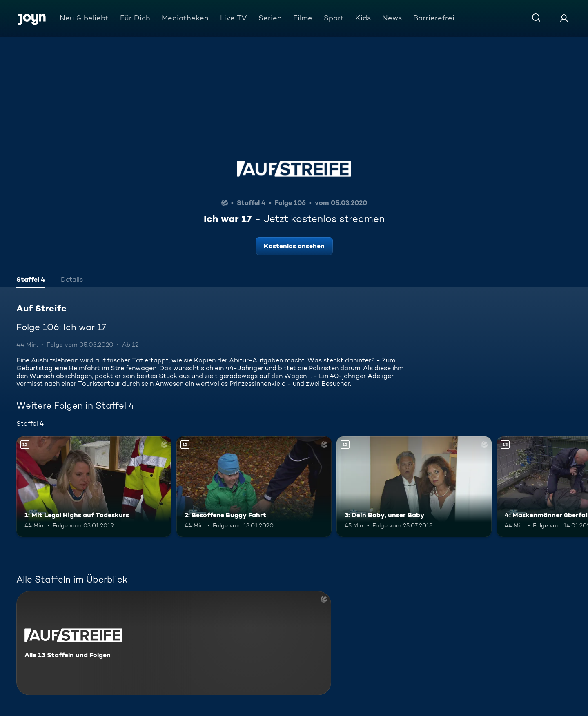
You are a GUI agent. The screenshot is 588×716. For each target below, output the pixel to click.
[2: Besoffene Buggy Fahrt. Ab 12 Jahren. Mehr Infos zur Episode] (254, 487)
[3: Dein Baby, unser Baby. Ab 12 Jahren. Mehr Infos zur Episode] (414, 487)
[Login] (564, 18)
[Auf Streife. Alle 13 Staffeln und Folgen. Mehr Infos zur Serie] (174, 643)
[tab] (31, 280)
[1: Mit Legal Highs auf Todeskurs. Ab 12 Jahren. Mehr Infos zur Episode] (94, 487)
